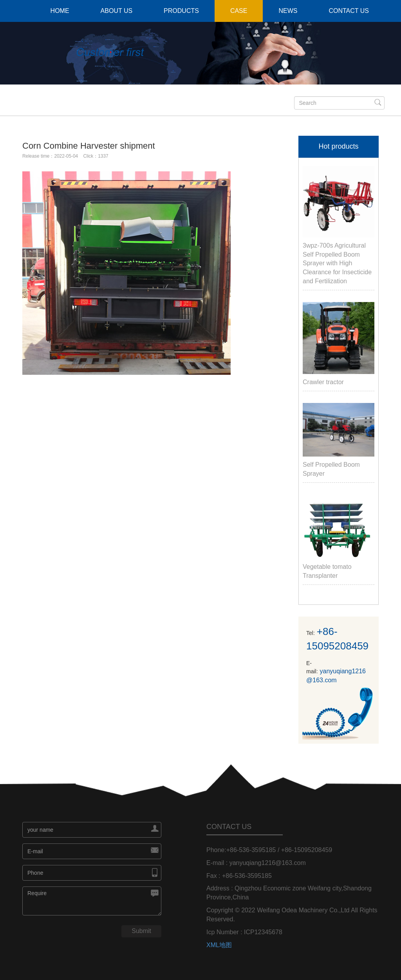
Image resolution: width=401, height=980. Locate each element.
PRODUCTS (181, 11)
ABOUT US (117, 11)
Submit (141, 931)
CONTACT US (349, 11)
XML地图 (219, 945)
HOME (60, 11)
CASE (239, 11)
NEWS (288, 11)
